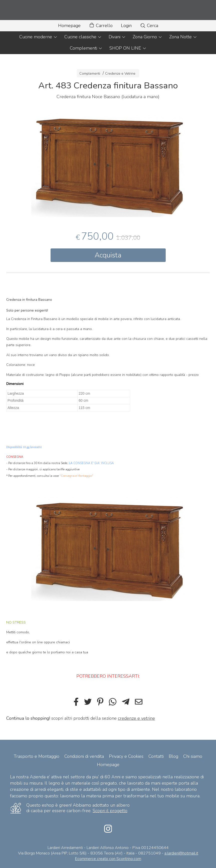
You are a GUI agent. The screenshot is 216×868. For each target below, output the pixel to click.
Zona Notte (183, 37)
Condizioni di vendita (84, 756)
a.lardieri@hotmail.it (181, 853)
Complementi (86, 48)
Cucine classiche (83, 37)
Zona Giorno (147, 37)
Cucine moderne (38, 37)
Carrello (101, 26)
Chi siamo (193, 756)
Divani (117, 37)
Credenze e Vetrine (120, 74)
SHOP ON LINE (128, 48)
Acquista (108, 255)
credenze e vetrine (136, 718)
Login (126, 26)
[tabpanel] (108, 165)
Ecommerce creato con (108, 859)
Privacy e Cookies (126, 756)
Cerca (149, 26)
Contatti (156, 756)
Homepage (69, 26)
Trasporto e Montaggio (37, 756)
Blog (173, 756)
